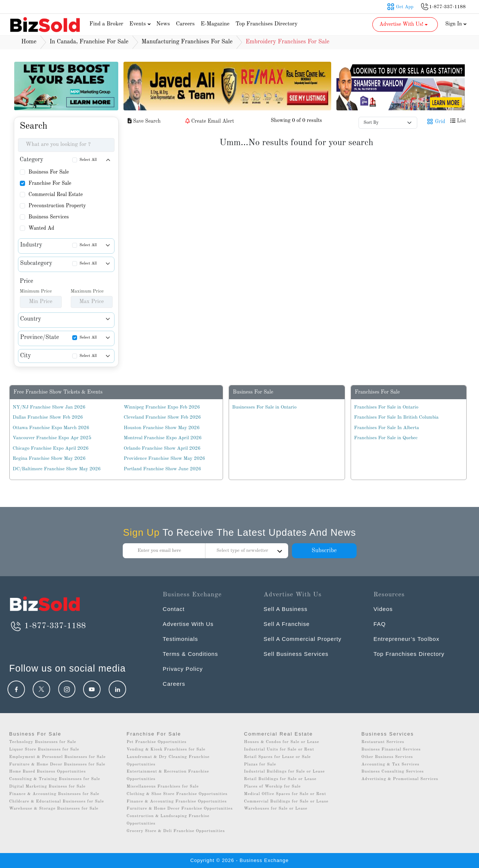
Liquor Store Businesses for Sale (44, 750)
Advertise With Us (188, 624)
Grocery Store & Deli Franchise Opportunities (176, 831)
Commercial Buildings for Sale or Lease (286, 802)
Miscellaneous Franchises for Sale (163, 787)
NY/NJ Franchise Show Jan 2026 (49, 407)
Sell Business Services (296, 654)
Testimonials (181, 639)
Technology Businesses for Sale (43, 742)
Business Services (49, 217)
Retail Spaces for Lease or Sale (277, 757)
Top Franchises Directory (266, 24)
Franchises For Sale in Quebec (386, 438)
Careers (185, 24)
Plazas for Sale (260, 765)
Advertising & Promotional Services (400, 779)
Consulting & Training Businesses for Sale (55, 779)
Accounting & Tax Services (390, 765)
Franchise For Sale (50, 183)
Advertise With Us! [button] (404, 24)
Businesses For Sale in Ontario (264, 407)
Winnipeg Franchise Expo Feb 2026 (162, 407)
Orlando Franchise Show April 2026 (162, 448)
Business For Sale (49, 172)
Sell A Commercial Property (303, 639)
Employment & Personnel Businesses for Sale (58, 757)
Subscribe (324, 551)
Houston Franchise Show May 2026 (162, 428)
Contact (174, 609)
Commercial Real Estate (56, 195)
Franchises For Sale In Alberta (387, 428)
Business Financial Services (391, 750)
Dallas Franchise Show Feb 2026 (48, 417)
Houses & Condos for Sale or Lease (282, 742)
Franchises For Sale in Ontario (386, 407)
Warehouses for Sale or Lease (276, 809)
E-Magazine (215, 24)
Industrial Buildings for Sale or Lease (284, 772)
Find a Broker (106, 24)
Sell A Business (286, 609)
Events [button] (141, 24)
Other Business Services (387, 757)
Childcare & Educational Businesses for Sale (57, 802)
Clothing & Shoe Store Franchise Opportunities (177, 794)
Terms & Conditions (190, 654)
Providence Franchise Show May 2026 (165, 459)
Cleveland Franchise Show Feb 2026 (162, 417)
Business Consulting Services (393, 772)
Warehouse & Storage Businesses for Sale (54, 809)
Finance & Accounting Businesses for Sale (54, 794)
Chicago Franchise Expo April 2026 (51, 448)
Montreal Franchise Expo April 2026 (163, 438)
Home (29, 42)
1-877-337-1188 (48, 626)
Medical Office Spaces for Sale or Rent (285, 794)
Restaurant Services (383, 742)
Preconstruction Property (57, 206)
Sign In (456, 24)
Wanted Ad (41, 228)
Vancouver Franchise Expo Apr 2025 (52, 438)
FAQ (380, 624)
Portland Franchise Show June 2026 (163, 469)
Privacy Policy (183, 669)
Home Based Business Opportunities (48, 772)
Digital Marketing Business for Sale (48, 787)
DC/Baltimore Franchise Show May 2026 (57, 469)
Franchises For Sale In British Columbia (396, 417)
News (163, 24)
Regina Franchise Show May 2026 (49, 459)
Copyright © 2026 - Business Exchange (239, 860)
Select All (88, 160)
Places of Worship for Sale (272, 787)
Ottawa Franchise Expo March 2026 (51, 428)
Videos (383, 609)
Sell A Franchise (287, 624)
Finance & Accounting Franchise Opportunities (177, 802)
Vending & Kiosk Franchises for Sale (166, 750)
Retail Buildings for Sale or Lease (280, 779)
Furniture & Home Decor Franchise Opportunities (180, 809)
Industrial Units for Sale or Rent (279, 750)
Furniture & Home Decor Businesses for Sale (57, 765)
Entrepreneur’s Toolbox (406, 639)
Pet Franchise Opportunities (156, 742)
